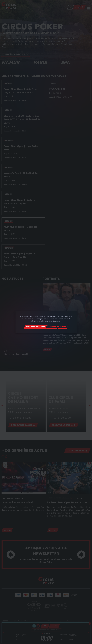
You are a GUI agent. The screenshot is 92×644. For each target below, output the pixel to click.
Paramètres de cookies (35, 327)
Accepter (52, 327)
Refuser (63, 327)
